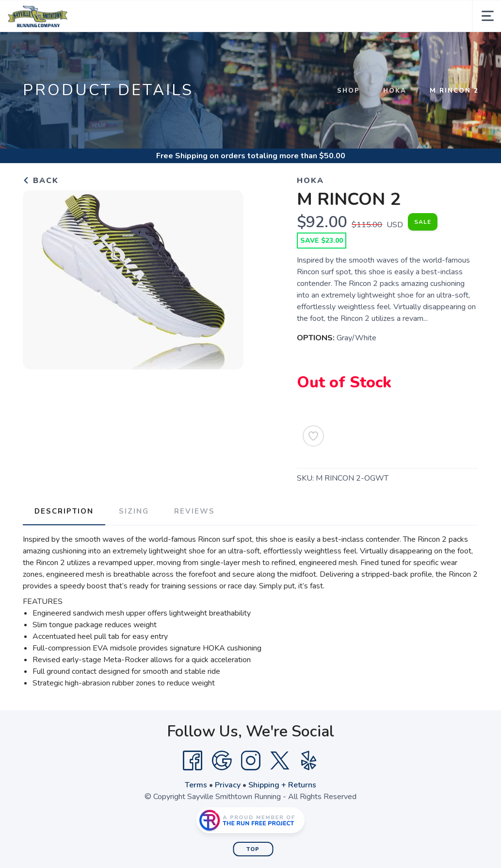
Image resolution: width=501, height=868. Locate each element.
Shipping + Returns (282, 785)
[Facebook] (193, 761)
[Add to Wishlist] (313, 436)
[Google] (222, 761)
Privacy (228, 785)
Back (41, 181)
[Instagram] (251, 761)
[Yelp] (309, 761)
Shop (348, 91)
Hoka (395, 91)
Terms (196, 785)
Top (253, 849)
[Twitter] (280, 761)
